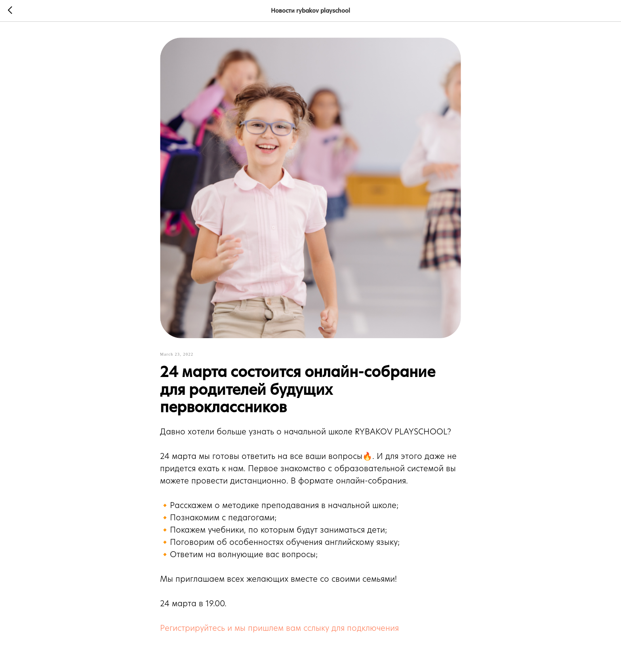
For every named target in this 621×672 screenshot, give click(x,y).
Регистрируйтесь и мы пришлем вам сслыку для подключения (279, 628)
